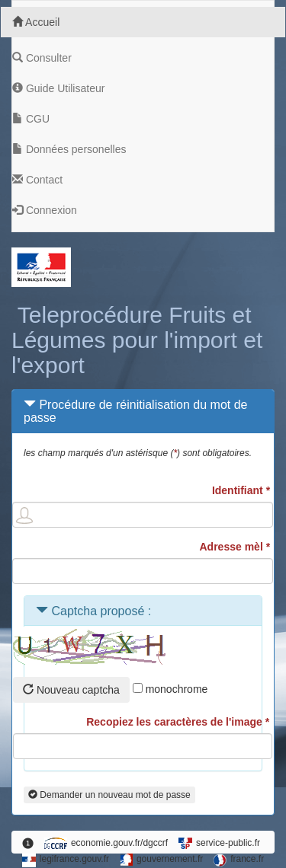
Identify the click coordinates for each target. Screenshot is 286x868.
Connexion (46, 210)
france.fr (239, 860)
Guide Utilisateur (60, 88)
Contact (39, 180)
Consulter (43, 58)
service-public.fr (219, 843)
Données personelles (71, 149)
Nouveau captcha (71, 690)
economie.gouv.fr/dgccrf (106, 843)
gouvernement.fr (161, 860)
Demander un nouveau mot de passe (109, 795)
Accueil (36, 22)
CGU (32, 119)
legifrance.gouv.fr (66, 860)
